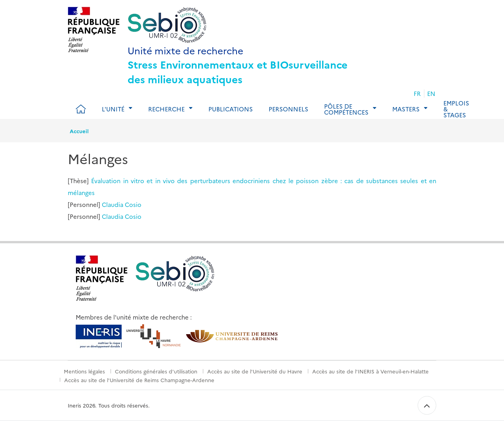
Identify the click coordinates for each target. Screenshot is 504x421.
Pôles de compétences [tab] (346, 109)
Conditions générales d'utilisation (156, 371)
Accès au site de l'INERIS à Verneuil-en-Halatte (370, 371)
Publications (231, 109)
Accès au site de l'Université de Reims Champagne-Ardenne (139, 380)
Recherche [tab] (166, 109)
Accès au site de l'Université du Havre (255, 371)
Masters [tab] (406, 109)
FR (417, 93)
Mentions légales (84, 371)
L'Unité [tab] (113, 109)
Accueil (79, 131)
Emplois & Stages (456, 109)
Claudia (113, 204)
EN (431, 93)
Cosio (133, 204)
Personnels (288, 109)
